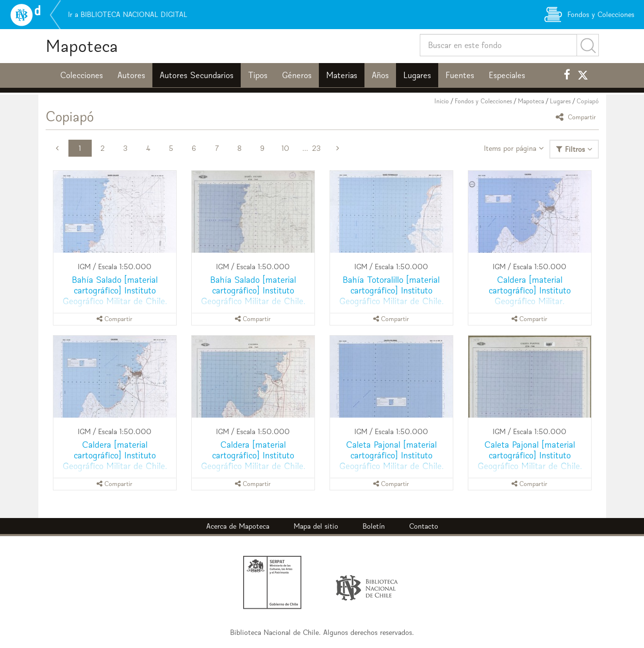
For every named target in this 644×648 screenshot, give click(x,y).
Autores (131, 75)
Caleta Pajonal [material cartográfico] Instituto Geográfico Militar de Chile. (391, 455)
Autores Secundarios (197, 75)
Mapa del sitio (316, 526)
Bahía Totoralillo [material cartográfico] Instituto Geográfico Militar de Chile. (391, 290)
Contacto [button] (424, 526)
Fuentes (460, 75)
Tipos (258, 75)
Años (380, 75)
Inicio (442, 101)
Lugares (417, 75)
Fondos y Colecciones (483, 101)
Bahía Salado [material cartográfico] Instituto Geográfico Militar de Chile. (115, 290)
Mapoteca (82, 46)
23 (316, 148)
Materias (342, 75)
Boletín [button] (374, 526)
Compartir (577, 117)
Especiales (507, 75)
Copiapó (588, 101)
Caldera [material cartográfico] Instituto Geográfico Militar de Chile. (115, 455)
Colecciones (82, 75)
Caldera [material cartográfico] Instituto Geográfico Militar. (530, 290)
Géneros (297, 75)
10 (285, 148)
